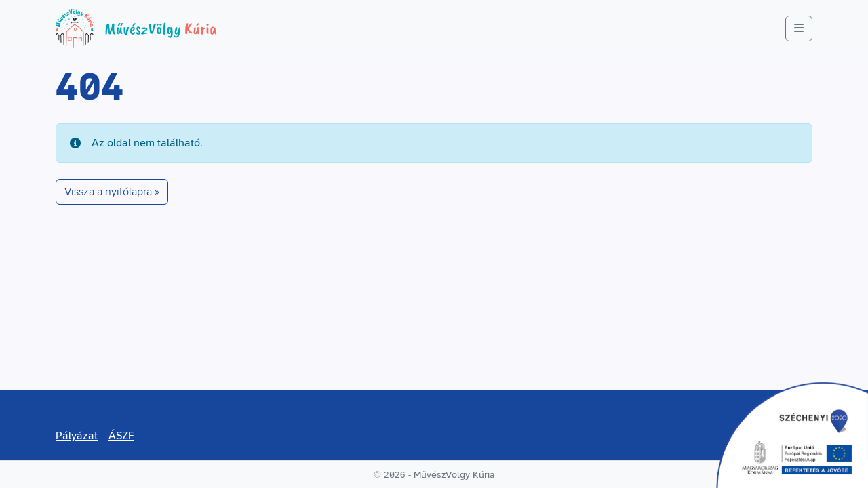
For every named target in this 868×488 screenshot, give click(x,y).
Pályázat (77, 436)
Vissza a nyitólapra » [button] (112, 192)
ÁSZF (121, 436)
